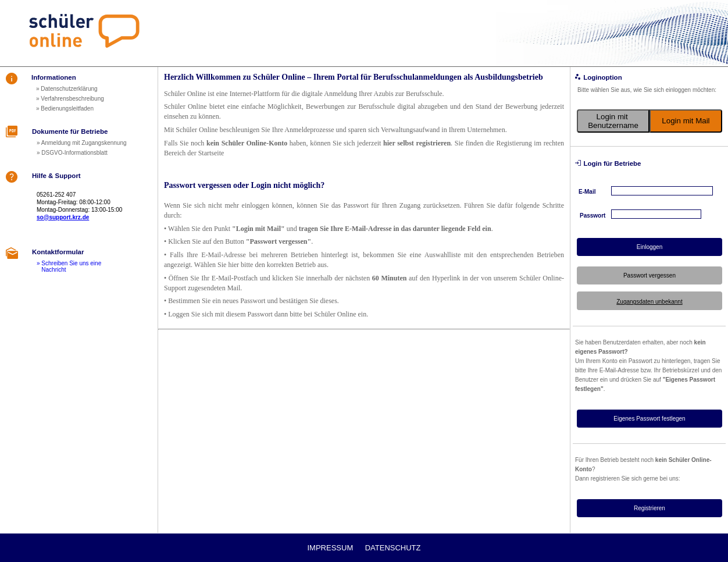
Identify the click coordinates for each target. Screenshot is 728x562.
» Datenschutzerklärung (67, 89)
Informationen (54, 77)
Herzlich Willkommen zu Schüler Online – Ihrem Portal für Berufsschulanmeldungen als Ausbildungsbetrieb (354, 77)
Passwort (593, 216)
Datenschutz (393, 548)
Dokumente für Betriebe (70, 131)
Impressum (331, 548)
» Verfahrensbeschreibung (70, 99)
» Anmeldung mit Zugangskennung (82, 143)
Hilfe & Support (56, 176)
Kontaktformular (58, 252)
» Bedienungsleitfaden (65, 109)
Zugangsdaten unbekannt (649, 302)
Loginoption (602, 77)
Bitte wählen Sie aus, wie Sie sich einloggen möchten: (647, 90)
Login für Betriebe (612, 163)
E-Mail (587, 192)
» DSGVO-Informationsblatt (72, 153)
